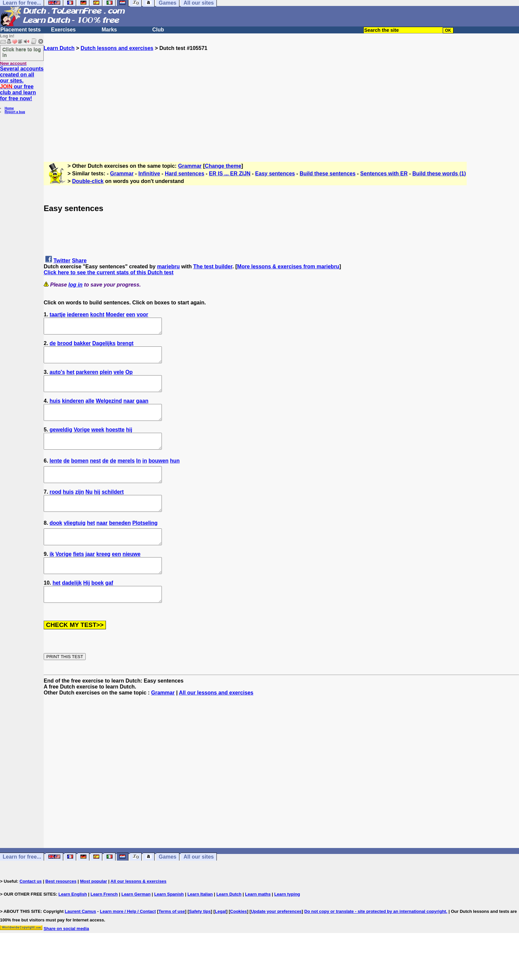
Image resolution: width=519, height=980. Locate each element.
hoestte (115, 442)
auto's (57, 378)
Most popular (94, 911)
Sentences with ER (384, 174)
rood (56, 510)
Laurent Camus (81, 941)
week (98, 442)
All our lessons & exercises (139, 911)
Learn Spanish (169, 924)
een (131, 314)
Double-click (88, 181)
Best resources (61, 911)
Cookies (238, 941)
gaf (109, 610)
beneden (120, 544)
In (138, 476)
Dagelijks (104, 346)
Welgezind (109, 410)
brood (65, 346)
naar (129, 410)
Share (79, 261)
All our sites (199, 887)
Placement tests (21, 30)
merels (126, 476)
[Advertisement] (281, 98)
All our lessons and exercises (216, 722)
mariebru (168, 267)
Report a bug (15, 112)
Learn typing (287, 924)
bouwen (159, 476)
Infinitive (149, 174)
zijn (80, 510)
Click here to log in (22, 52)
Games (168, 887)
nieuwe (131, 578)
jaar (90, 578)
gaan (142, 410)
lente (56, 476)
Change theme (223, 166)
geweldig (61, 442)
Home (9, 108)
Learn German (136, 924)
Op (129, 378)
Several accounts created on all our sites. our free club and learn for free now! (22, 84)
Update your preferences (276, 941)
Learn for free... (22, 887)
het (71, 378)
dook (56, 544)
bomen (80, 476)
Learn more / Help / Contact (128, 941)
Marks (109, 30)
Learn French (104, 924)
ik (52, 578)
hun (175, 476)
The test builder (213, 267)
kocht (97, 314)
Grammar (190, 166)
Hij (86, 610)
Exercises (63, 30)
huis (55, 410)
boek (97, 610)
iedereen (78, 314)
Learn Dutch (59, 48)
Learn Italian (200, 924)
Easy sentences (275, 174)
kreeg (103, 578)
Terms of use (172, 941)
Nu (89, 510)
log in (76, 285)
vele (119, 378)
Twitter (62, 261)
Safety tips (200, 941)
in (145, 476)
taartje (58, 314)
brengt (125, 346)
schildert (113, 510)
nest (95, 476)
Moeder (115, 314)
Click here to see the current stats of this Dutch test (109, 272)
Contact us (31, 911)
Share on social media (66, 958)
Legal (220, 941)
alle (90, 410)
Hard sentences (185, 174)
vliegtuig (74, 544)
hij (129, 442)
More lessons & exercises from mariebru (288, 267)
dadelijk (72, 610)
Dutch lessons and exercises (117, 48)
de (53, 346)
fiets (79, 578)
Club (158, 30)
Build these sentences (328, 174)
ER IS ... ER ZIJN (230, 174)
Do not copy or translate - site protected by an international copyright (375, 941)
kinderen (73, 410)
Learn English (73, 924)
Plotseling (145, 544)
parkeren (87, 378)
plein (106, 378)
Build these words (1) (439, 174)
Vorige (82, 442)
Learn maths (258, 924)
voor (142, 314)
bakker (82, 346)
